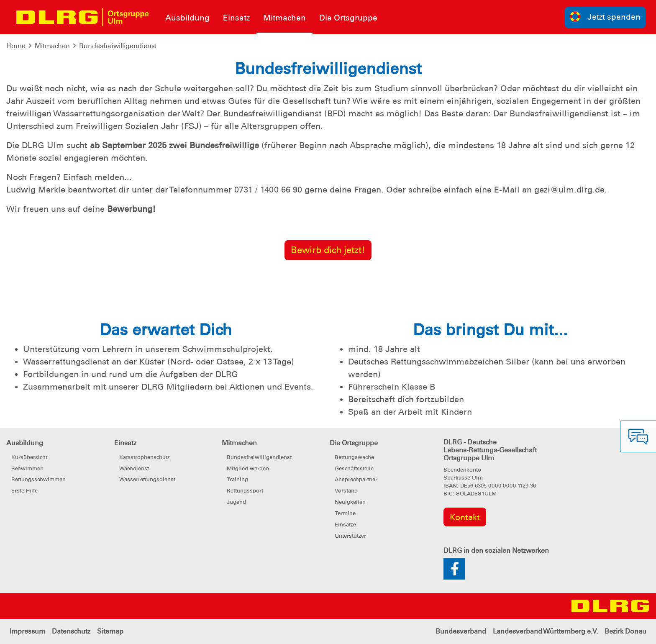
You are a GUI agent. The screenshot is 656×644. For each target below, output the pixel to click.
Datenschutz (71, 631)
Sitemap (110, 631)
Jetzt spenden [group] (605, 17)
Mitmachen (52, 46)
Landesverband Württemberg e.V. (545, 631)
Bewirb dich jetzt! (328, 250)
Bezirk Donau (625, 631)
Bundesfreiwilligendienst (118, 46)
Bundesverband (461, 631)
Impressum (27, 631)
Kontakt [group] (465, 517)
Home (16, 46)
